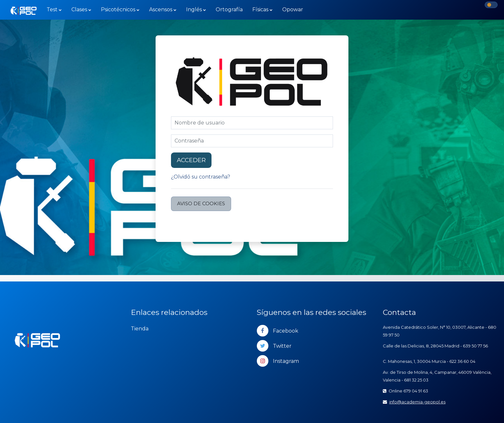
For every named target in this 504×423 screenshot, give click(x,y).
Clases (79, 9)
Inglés (194, 9)
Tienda (140, 329)
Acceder (191, 160)
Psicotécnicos (118, 9)
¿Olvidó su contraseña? (201, 177)
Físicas (260, 9)
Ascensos (161, 9)
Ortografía (229, 9)
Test (52, 9)
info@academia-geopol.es (417, 402)
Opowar (293, 9)
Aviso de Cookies (201, 203)
